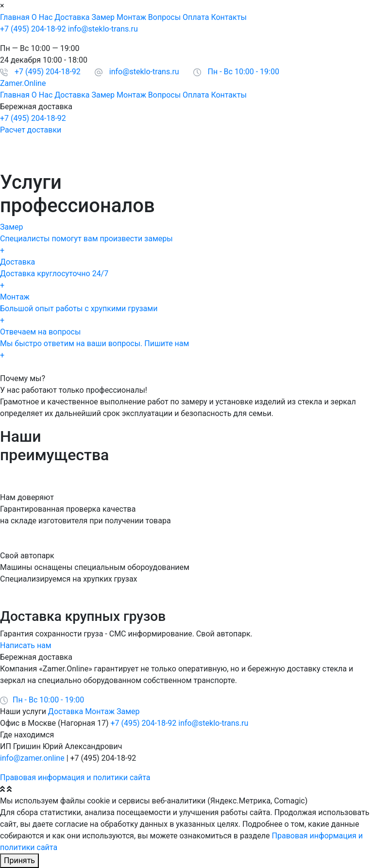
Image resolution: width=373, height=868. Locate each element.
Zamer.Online (23, 83)
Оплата (196, 17)
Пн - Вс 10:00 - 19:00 (244, 72)
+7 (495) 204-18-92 (33, 29)
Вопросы (164, 17)
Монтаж (131, 17)
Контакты (229, 17)
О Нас (42, 17)
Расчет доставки (31, 130)
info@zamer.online (32, 758)
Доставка (72, 17)
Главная (15, 17)
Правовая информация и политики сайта (75, 777)
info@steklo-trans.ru (103, 29)
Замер (103, 17)
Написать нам (26, 645)
